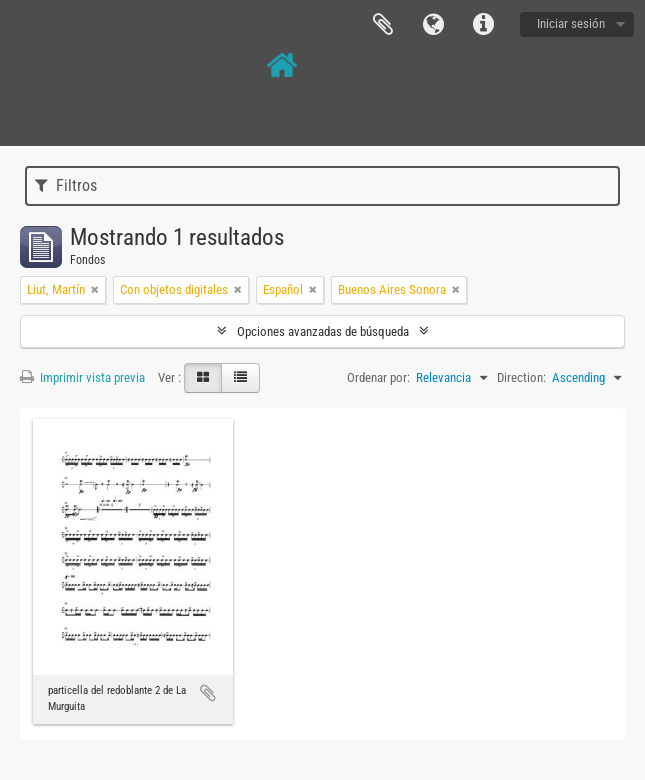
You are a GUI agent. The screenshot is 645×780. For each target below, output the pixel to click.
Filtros (66, 185)
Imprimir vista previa (82, 377)
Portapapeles (383, 25)
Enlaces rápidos (483, 25)
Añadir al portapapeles (208, 693)
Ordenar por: (378, 377)
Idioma (433, 25)
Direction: (521, 377)
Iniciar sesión (571, 23)
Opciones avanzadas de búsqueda (323, 331)
